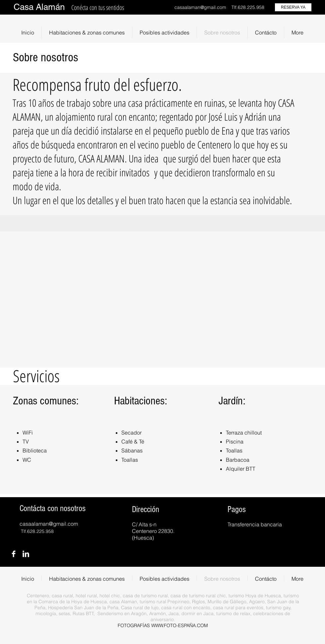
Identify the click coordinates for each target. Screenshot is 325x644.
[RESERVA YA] (293, 7)
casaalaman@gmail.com (200, 7)
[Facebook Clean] (14, 554)
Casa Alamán (39, 7)
